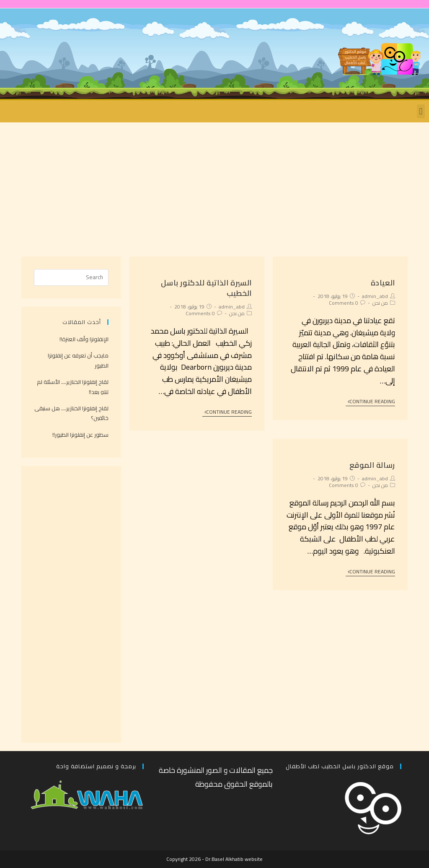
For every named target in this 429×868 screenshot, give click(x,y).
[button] (421, 111)
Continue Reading (371, 402)
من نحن (380, 303)
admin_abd (375, 296)
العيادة (383, 283)
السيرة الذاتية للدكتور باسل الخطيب (206, 288)
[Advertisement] (214, 185)
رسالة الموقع (372, 465)
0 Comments (344, 303)
